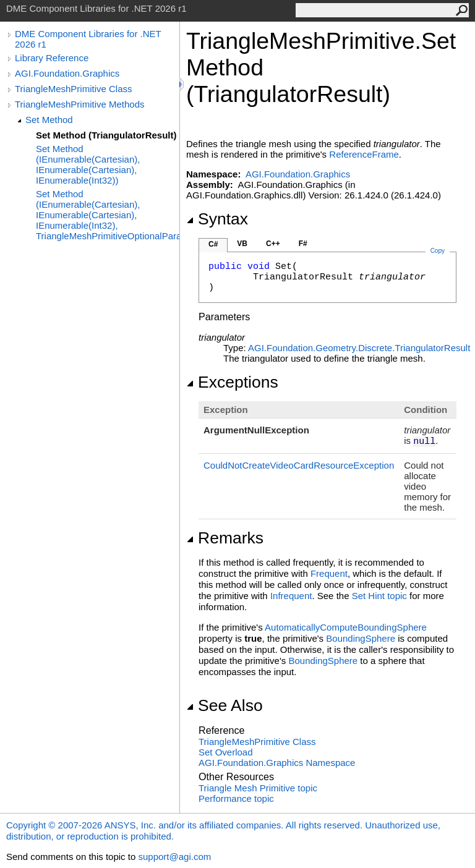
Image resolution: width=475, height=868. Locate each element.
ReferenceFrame (364, 154)
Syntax (217, 219)
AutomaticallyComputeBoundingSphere (346, 627)
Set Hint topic (379, 596)
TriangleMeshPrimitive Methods (80, 104)
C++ (273, 244)
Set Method (49, 120)
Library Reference (52, 58)
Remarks (225, 538)
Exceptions (232, 382)
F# (303, 244)
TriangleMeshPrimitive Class (74, 89)
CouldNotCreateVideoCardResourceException (299, 465)
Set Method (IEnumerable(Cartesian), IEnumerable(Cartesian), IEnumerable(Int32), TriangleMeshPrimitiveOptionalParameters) (108, 215)
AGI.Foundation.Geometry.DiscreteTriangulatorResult (359, 348)
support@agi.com (174, 857)
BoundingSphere (361, 638)
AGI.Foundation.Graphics (67, 73)
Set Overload (226, 752)
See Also (225, 705)
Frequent (329, 573)
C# (213, 244)
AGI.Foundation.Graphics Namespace (277, 763)
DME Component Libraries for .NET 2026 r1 (88, 39)
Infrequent (291, 596)
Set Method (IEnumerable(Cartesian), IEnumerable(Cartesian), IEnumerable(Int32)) (88, 164)
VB (242, 244)
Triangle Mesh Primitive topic (258, 788)
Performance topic (236, 798)
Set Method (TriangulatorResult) (106, 135)
